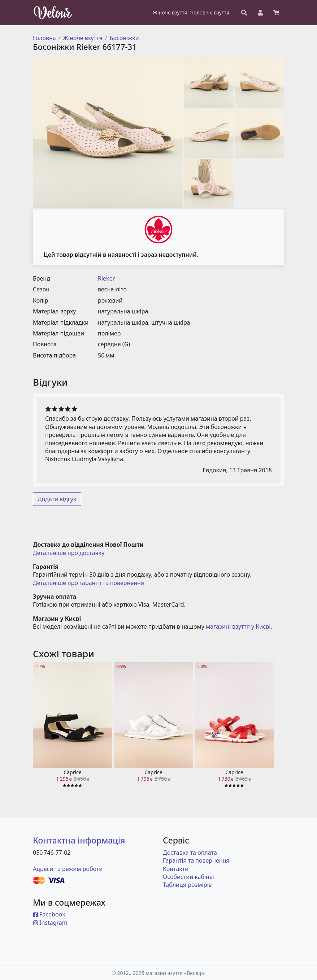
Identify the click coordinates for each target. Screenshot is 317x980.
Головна (44, 38)
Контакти (176, 869)
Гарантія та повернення (196, 860)
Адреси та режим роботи (68, 869)
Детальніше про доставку (69, 553)
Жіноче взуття (83, 38)
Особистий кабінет (189, 877)
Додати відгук (57, 499)
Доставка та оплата (190, 853)
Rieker (106, 278)
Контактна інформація (79, 840)
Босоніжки (124, 38)
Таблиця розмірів (187, 885)
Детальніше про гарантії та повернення (88, 583)
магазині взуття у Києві (238, 626)
